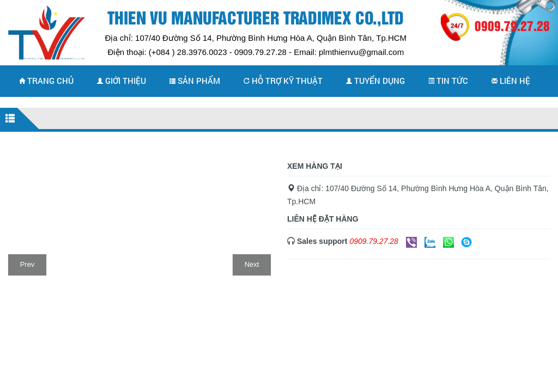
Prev (28, 264)
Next (252, 264)
